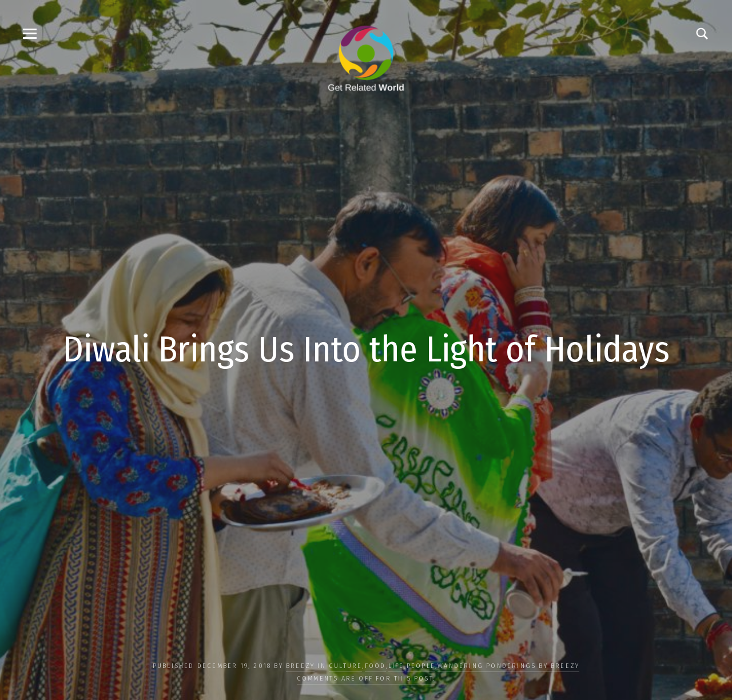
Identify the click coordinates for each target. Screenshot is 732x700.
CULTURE (345, 666)
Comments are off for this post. (366, 679)
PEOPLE (421, 666)
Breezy (300, 666)
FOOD (375, 666)
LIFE (396, 666)
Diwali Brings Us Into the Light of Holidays (366, 349)
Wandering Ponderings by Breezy (508, 666)
